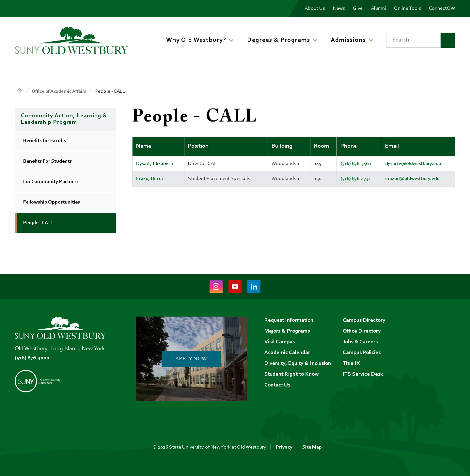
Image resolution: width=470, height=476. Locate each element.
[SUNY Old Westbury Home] (71, 40)
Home (19, 91)
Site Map (312, 447)
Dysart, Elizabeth (155, 164)
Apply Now (191, 359)
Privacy (284, 447)
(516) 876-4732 (352, 178)
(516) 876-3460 (352, 164)
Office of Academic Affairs (61, 91)
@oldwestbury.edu (421, 164)
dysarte (391, 164)
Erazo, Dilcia (150, 178)
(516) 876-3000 (33, 358)
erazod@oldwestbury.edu (412, 178)
